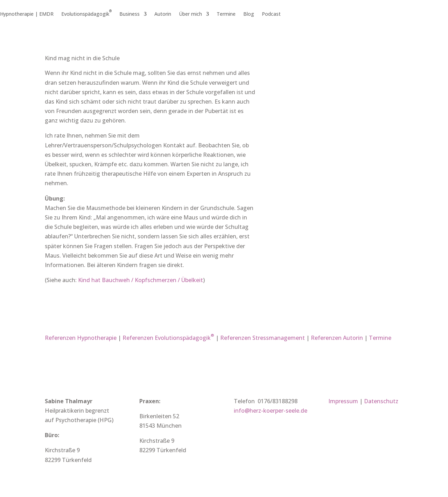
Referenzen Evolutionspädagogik (168, 338)
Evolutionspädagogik (86, 14)
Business (129, 14)
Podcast (271, 14)
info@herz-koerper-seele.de (271, 411)
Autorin (163, 14)
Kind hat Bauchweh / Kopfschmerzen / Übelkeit (141, 280)
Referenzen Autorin (337, 338)
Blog (249, 14)
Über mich (190, 14)
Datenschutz (381, 401)
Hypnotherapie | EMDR (27, 14)
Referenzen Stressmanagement (262, 338)
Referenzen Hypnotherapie (81, 338)
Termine (226, 14)
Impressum (343, 401)
